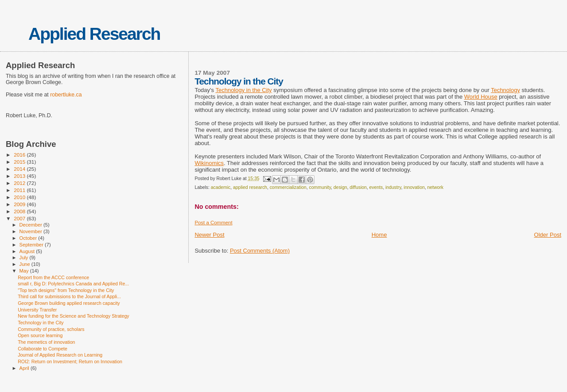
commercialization (288, 187)
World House (481, 97)
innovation (414, 187)
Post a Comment (213, 223)
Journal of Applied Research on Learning (60, 355)
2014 (20, 169)
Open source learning (40, 335)
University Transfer (37, 310)
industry (393, 187)
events (376, 187)
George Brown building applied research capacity (69, 303)
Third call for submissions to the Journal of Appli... (69, 296)
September (32, 245)
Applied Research (94, 34)
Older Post (548, 235)
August (28, 251)
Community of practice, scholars (51, 329)
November (31, 231)
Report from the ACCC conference (53, 277)
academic (221, 187)
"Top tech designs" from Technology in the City (66, 290)
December (31, 225)
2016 (20, 155)
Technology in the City (243, 90)
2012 (20, 183)
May (25, 271)
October (29, 238)
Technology (505, 90)
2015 (20, 162)
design (340, 187)
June (25, 264)
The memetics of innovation (46, 342)
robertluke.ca (66, 95)
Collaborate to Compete (43, 349)
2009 (20, 204)
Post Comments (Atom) (260, 251)
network (435, 187)
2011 (20, 190)
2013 (20, 176)
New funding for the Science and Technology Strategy (74, 316)
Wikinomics (209, 163)
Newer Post (209, 235)
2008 (20, 211)
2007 (20, 218)
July (25, 257)
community (320, 187)
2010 (20, 197)
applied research (250, 187)
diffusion (358, 187)
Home (379, 235)
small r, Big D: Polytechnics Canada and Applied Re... (73, 284)
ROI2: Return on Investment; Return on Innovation (70, 361)
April (25, 368)
